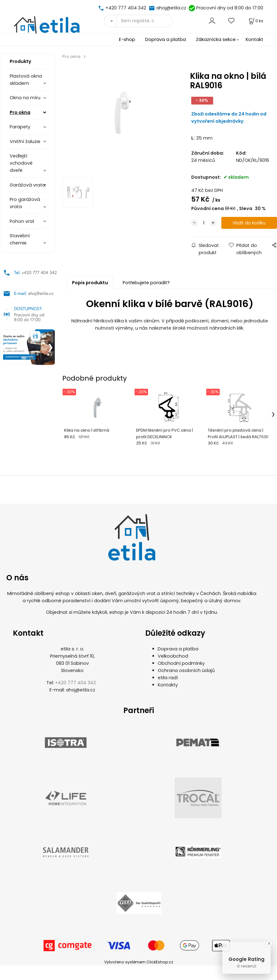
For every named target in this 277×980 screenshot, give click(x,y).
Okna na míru (25, 98)
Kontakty (168, 685)
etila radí (168, 678)
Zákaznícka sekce (216, 39)
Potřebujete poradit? (146, 283)
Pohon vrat (22, 221)
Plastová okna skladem (26, 80)
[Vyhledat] (110, 21)
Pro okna (20, 112)
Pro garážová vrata (25, 203)
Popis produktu (90, 283)
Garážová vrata (28, 185)
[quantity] (204, 223)
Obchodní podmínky (181, 663)
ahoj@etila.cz (171, 8)
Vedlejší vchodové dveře (21, 163)
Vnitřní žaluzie (25, 141)
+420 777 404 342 (126, 8)
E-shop (127, 39)
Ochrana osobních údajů (186, 670)
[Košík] (255, 21)
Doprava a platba (166, 39)
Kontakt (254, 39)
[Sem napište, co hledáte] (145, 21)
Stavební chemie (20, 239)
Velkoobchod (173, 656)
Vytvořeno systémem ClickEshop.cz (139, 962)
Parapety (20, 127)
